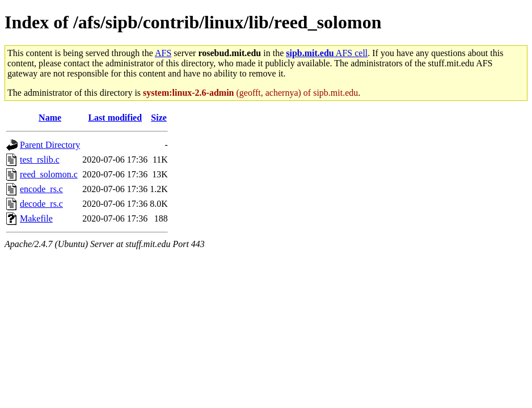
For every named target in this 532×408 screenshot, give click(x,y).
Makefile (36, 218)
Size (159, 118)
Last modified (115, 118)
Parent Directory (50, 145)
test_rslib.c (40, 160)
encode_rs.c (41, 189)
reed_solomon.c (49, 174)
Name (50, 118)
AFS (163, 53)
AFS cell (327, 53)
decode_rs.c (41, 204)
